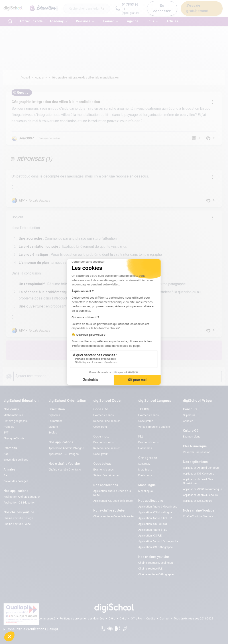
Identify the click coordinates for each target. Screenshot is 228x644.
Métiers (53, 427)
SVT (6, 433)
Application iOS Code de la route (113, 501)
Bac (6, 454)
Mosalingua (146, 491)
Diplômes (54, 415)
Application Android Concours (201, 468)
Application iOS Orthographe (156, 547)
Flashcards (145, 448)
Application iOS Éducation (19, 503)
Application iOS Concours (199, 474)
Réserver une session (107, 421)
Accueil (25, 78)
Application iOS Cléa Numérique (203, 489)
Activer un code (31, 21)
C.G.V (123, 619)
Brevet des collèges (16, 460)
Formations (56, 421)
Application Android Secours (200, 495)
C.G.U (112, 619)
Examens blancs (104, 415)
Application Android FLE (153, 530)
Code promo (146, 421)
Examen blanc (192, 437)
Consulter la (31, 629)
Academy (41, 78)
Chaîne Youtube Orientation (65, 470)
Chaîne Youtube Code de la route (113, 516)
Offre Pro (136, 619)
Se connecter (162, 8)
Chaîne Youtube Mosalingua (156, 563)
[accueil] (10, 21)
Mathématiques (13, 415)
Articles (172, 21)
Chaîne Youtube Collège (18, 518)
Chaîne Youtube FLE (150, 569)
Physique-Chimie (14, 438)
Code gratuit (101, 427)
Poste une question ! (142, 350)
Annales (188, 421)
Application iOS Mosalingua (155, 512)
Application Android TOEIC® (155, 518)
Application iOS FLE (150, 536)
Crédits (151, 619)
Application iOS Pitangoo (64, 454)
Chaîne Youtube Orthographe (156, 574)
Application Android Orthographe (158, 541)
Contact (165, 619)
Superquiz (144, 464)
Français (9, 427)
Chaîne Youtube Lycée (17, 524)
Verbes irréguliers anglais (154, 427)
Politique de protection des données (82, 619)
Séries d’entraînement (107, 475)
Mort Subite (145, 470)
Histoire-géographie (16, 421)
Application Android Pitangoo (66, 448)
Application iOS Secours (198, 501)
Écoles (53, 433)
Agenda (133, 21)
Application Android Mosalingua (158, 507)
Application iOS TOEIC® (153, 524)
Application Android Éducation (22, 497)
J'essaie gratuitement (197, 8)
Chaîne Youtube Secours (198, 516)
